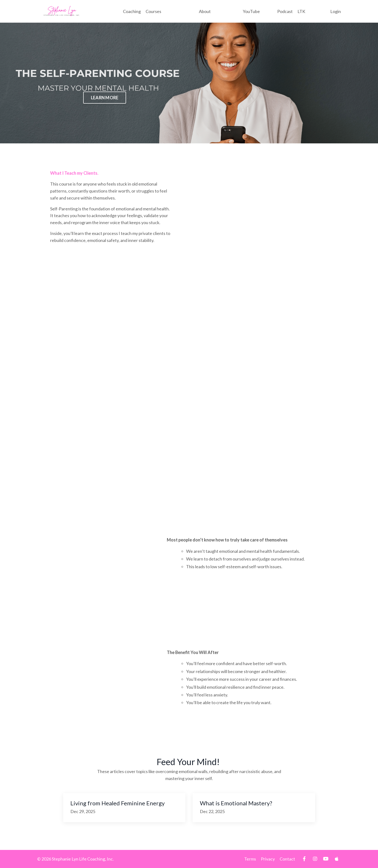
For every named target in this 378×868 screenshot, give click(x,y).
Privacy (268, 859)
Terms (250, 859)
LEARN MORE (105, 98)
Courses (153, 11)
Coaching (132, 11)
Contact (287, 859)
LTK (301, 11)
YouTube (251, 11)
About (205, 11)
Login (336, 11)
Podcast (285, 11)
